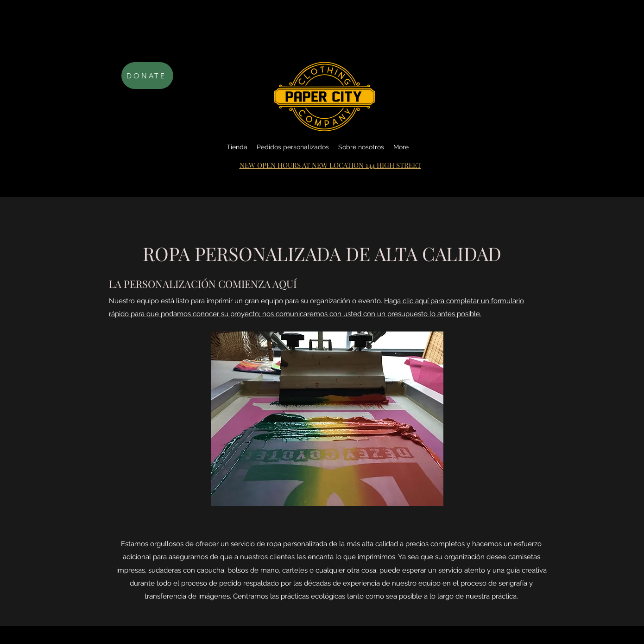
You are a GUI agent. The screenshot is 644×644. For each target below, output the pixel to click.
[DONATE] (147, 76)
